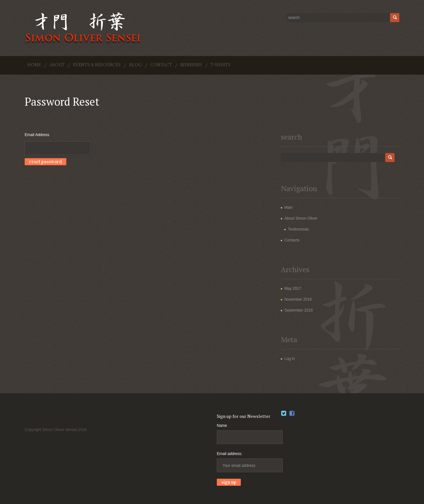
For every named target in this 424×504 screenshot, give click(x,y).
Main (289, 207)
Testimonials (298, 229)
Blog (135, 65)
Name (222, 426)
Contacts (292, 240)
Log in (290, 359)
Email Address (37, 135)
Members (191, 65)
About (57, 65)
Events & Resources (97, 65)
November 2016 (298, 299)
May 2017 (293, 289)
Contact (161, 65)
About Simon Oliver (301, 218)
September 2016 (299, 310)
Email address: (229, 454)
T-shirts (220, 65)
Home (34, 65)
